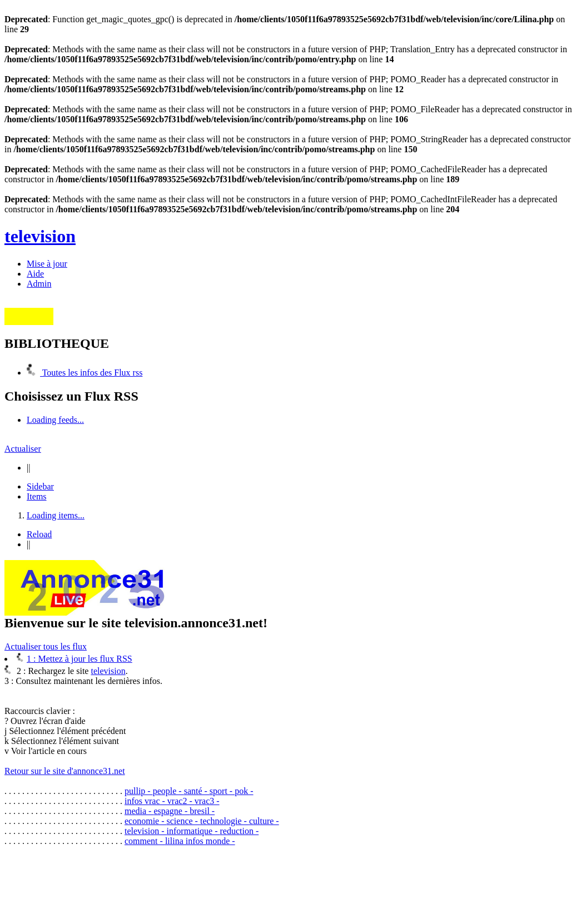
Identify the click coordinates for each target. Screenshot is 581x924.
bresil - (202, 811)
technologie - (225, 821)
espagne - (172, 811)
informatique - (193, 831)
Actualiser (23, 449)
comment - (145, 841)
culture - (264, 821)
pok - (244, 791)
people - (168, 791)
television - (146, 831)
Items (37, 496)
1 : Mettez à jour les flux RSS (75, 659)
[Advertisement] (207, 880)
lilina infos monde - (200, 841)
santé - (197, 791)
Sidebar (40, 486)
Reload (39, 534)
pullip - (139, 791)
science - (183, 821)
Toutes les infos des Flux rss (85, 373)
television (40, 236)
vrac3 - (207, 801)
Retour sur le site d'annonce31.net (65, 771)
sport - (222, 791)
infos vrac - (146, 801)
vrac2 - (181, 801)
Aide (35, 274)
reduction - (240, 831)
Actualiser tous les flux (46, 646)
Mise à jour (47, 264)
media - (139, 811)
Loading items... (56, 515)
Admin (39, 284)
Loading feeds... (55, 420)
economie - (146, 821)
